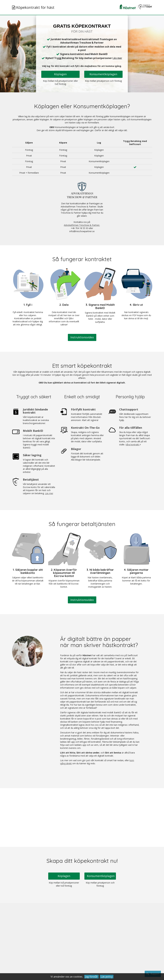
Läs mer (117, 58)
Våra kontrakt (133, 445)
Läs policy (107, 977)
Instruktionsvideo (82, 337)
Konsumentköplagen (103, 74)
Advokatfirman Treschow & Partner (82, 225)
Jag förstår (91, 977)
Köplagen (60, 74)
